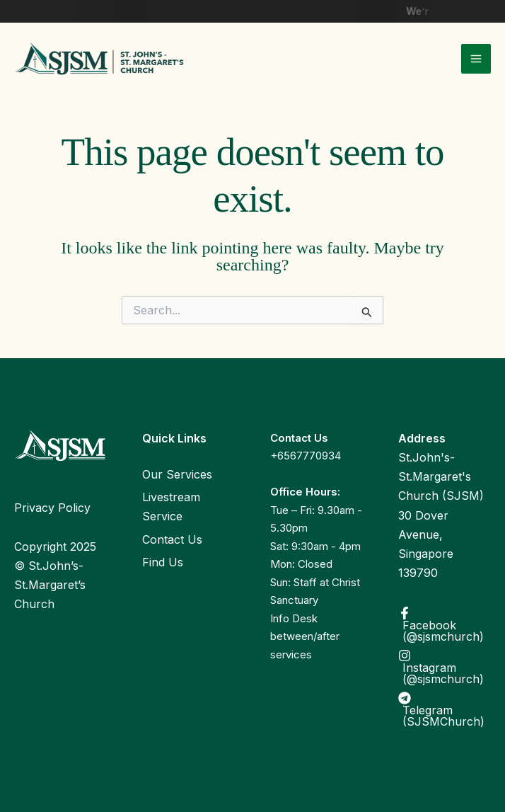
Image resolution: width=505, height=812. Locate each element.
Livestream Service (171, 507)
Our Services (177, 474)
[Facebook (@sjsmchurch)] (445, 624)
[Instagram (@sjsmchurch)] (445, 667)
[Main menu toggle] (476, 59)
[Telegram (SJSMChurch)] (445, 709)
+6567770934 (306, 456)
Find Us (163, 562)
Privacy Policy (52, 508)
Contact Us (172, 539)
